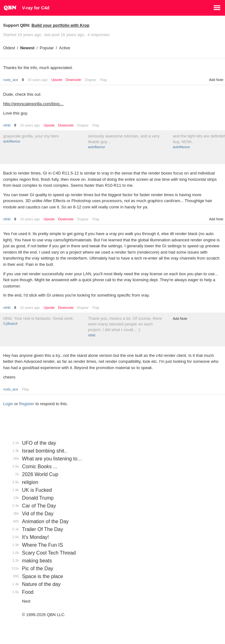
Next (26, 601)
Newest (27, 48)
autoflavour (12, 141)
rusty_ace (11, 80)
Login (8, 404)
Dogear (91, 80)
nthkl (7, 125)
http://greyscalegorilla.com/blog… (33, 104)
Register (27, 404)
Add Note (216, 80)
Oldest (9, 48)
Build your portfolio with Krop (60, 25)
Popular (47, 48)
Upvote (57, 80)
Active (65, 48)
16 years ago (38, 80)
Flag (103, 80)
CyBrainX (10, 324)
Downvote (73, 80)
